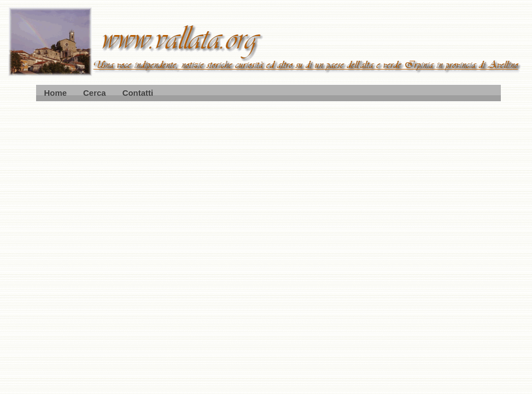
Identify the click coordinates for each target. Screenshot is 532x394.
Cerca (95, 93)
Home (56, 93)
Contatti (138, 93)
